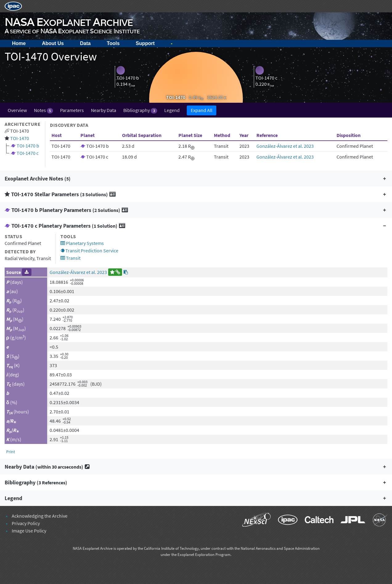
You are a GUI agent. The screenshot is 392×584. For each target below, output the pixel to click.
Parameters (72, 110)
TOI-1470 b (28, 146)
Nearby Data (104, 110)
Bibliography (140, 110)
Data (85, 43)
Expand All (202, 110)
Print (11, 452)
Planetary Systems (82, 243)
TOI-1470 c (28, 153)
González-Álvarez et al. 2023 (285, 146)
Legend (172, 110)
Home (19, 43)
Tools (113, 43)
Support (145, 43)
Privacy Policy (26, 523)
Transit (70, 258)
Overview (17, 110)
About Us (53, 43)
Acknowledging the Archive (40, 516)
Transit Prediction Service (89, 251)
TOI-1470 (20, 138)
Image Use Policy (29, 531)
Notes (43, 110)
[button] (196, 178)
